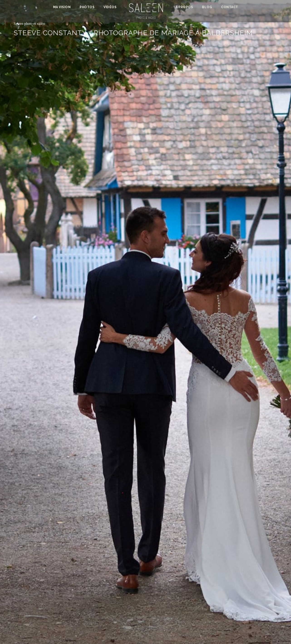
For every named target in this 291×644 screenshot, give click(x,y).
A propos (184, 7)
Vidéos (110, 7)
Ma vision (62, 7)
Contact (230, 7)
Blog (207, 7)
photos (87, 7)
